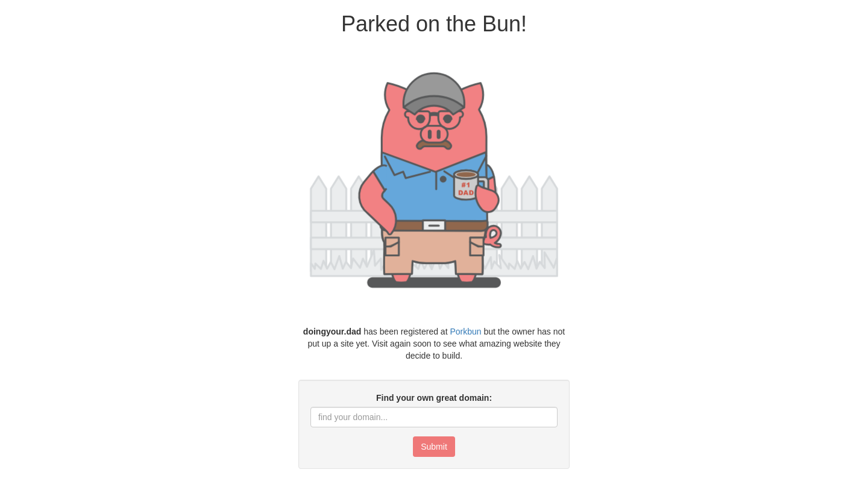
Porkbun (465, 332)
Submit (434, 447)
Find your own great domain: (434, 398)
